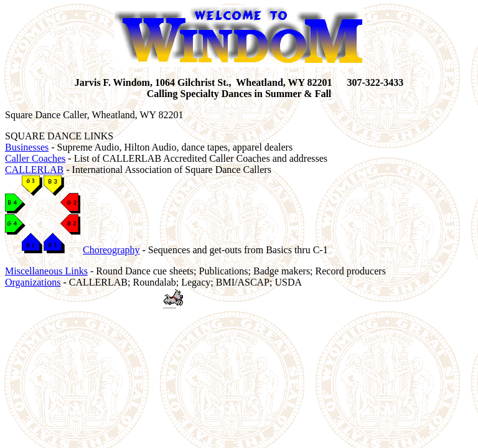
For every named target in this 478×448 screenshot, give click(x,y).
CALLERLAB (34, 170)
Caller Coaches (35, 158)
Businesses (27, 147)
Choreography (111, 250)
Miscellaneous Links (46, 271)
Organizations (33, 282)
